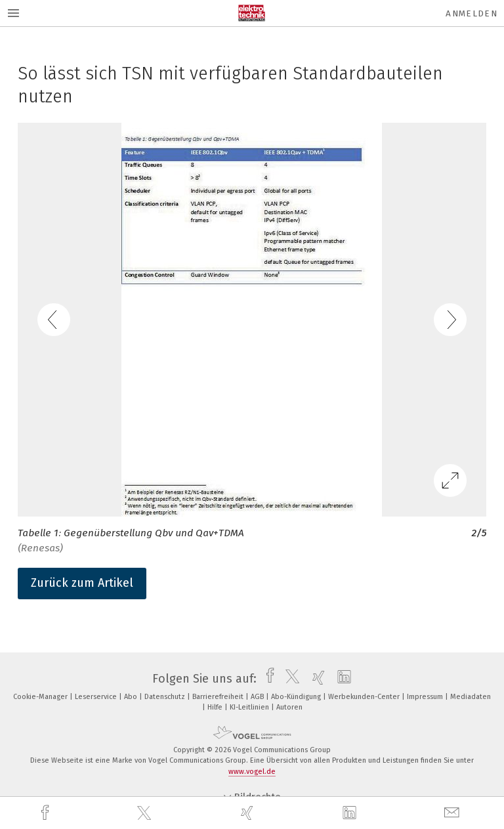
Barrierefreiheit (219, 697)
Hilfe (216, 707)
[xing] (249, 813)
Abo (132, 697)
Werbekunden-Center (365, 697)
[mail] (453, 813)
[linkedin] (351, 813)
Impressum (426, 697)
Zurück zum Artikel (82, 583)
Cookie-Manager (41, 697)
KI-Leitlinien (250, 707)
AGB (258, 697)
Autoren (289, 707)
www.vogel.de (252, 772)
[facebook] (47, 813)
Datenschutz (166, 697)
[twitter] (146, 813)
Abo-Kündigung (297, 697)
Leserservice (97, 697)
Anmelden (472, 13)
